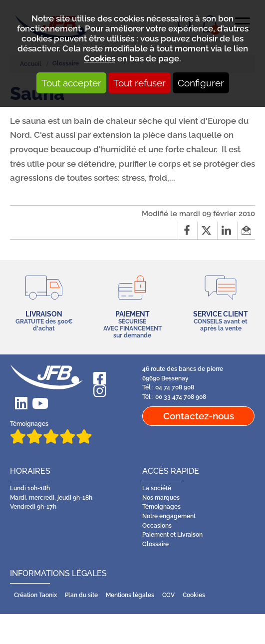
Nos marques (161, 498)
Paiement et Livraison (172, 535)
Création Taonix (35, 595)
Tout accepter (71, 83)
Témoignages (51, 432)
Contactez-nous (199, 416)
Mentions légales (130, 595)
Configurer (201, 83)
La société (157, 488)
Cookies (100, 58)
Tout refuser (139, 83)
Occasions (157, 526)
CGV (168, 595)
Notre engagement (169, 516)
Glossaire (155, 544)
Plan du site (81, 595)
